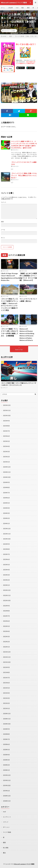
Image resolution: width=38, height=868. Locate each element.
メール (3, 230)
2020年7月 (6, 739)
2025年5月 (6, 441)
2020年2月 (6, 765)
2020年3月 (6, 760)
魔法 (23, 8)
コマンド (5, 388)
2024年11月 (7, 472)
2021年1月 (6, 708)
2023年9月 (6, 544)
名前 (2, 222)
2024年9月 (6, 482)
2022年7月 (6, 616)
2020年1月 (6, 770)
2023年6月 (6, 559)
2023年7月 (6, 554)
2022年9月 (6, 606)
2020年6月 (6, 744)
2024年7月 (6, 493)
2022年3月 (6, 637)
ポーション (6, 827)
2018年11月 (7, 801)
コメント (4, 202)
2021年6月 (6, 683)
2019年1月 (6, 791)
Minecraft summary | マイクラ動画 (24, 864)
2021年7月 (6, 678)
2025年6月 (6, 436)
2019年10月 (7, 785)
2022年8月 (6, 611)
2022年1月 (6, 647)
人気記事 (10, 8)
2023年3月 (6, 575)
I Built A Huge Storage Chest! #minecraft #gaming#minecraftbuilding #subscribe (12, 277)
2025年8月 (6, 426)
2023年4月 (6, 570)
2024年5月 (6, 503)
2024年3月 (6, 513)
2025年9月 (6, 421)
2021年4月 (6, 693)
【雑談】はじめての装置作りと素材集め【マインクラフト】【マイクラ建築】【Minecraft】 (28, 277)
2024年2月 (6, 518)
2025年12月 (7, 405)
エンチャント (7, 817)
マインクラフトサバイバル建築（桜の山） (28, 300)
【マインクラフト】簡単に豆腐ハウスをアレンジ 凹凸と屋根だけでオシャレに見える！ (24, 175)
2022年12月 (7, 590)
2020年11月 (7, 719)
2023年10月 (7, 539)
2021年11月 (7, 657)
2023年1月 (6, 585)
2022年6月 (6, 621)
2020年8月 (6, 734)
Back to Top (19, 350)
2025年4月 (6, 446)
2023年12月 (7, 529)
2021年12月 (7, 652)
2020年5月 (6, 750)
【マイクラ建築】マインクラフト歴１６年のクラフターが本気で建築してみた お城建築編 (10, 332)
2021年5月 (6, 688)
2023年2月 (6, 580)
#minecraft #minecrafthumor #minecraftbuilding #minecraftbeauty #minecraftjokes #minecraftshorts (27, 335)
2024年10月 (7, 477)
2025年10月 (7, 416)
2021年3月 (6, 698)
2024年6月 (6, 498)
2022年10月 (7, 601)
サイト (3, 238)
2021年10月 (7, 662)
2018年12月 (7, 796)
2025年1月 (6, 462)
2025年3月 (6, 452)
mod (17, 8)
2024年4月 (6, 508)
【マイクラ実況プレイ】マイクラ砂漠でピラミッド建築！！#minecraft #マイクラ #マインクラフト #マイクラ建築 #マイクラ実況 (10, 305)
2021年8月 (6, 672)
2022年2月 (6, 642)
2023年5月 (6, 565)
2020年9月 (6, 729)
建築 (28, 8)
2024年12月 (7, 467)
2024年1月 (6, 523)
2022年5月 (6, 626)
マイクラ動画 (7, 832)
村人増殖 (6, 848)
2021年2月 (6, 703)
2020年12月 (7, 714)
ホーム (3, 8)
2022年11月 (7, 595)
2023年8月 (6, 549)
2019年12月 (7, 775)
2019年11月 (7, 780)
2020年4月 (6, 755)
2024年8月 (6, 487)
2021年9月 (6, 667)
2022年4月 (6, 631)
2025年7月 (6, 431)
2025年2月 (6, 457)
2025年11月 (7, 410)
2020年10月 (7, 724)
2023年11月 (7, 534)
